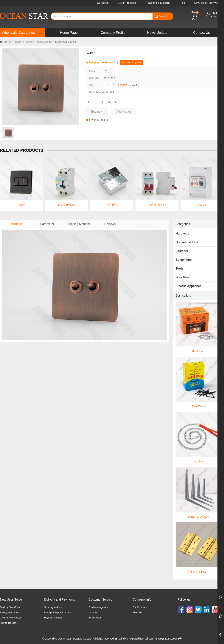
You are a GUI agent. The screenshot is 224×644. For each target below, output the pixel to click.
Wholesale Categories (18, 33)
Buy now (97, 112)
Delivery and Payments (60, 600)
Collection (103, 3)
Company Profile (113, 33)
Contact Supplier (132, 62)
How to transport (8, 623)
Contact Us (202, 33)
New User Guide (11, 600)
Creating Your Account (11, 618)
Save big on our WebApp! (209, 3)
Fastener (182, 251)
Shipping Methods (53, 607)
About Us (137, 612)
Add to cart (123, 112)
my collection (95, 618)
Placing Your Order (9, 612)
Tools (179, 269)
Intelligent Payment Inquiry (57, 612)
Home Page (69, 33)
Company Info (142, 600)
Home (28, 42)
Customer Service (100, 600)
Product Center (43, 42)
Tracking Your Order (10, 607)
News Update (157, 33)
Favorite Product (97, 120)
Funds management (98, 607)
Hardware (182, 233)
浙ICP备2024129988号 (168, 639)
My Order (93, 612)
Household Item (187, 242)
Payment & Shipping (158, 3)
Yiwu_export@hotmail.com (138, 639)
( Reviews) (107, 62)
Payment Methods (53, 618)
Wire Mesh (183, 277)
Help (182, 3)
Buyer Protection (128, 3)
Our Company (140, 607)
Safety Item (184, 260)
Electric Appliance (66, 42)
